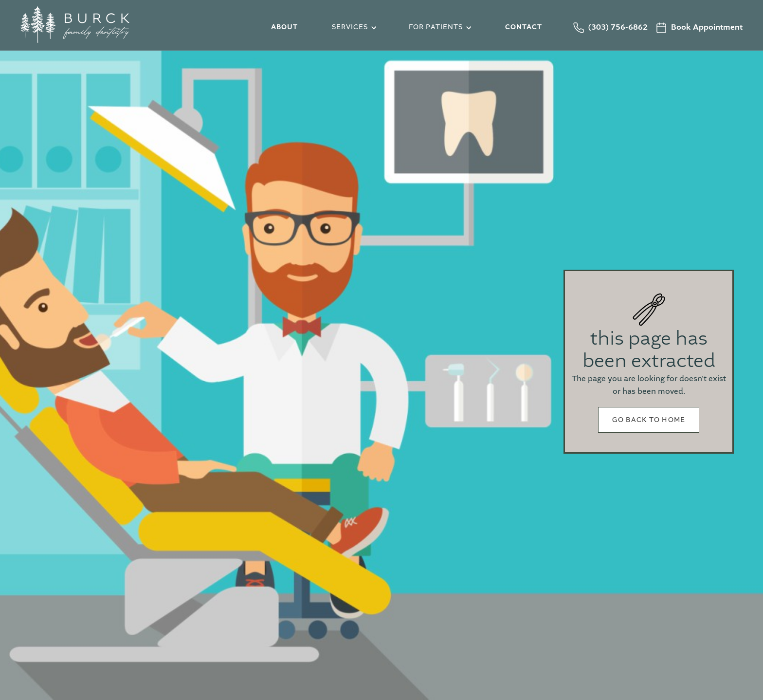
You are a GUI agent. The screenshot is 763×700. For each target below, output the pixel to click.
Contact (524, 27)
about (284, 27)
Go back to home (649, 420)
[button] (353, 28)
